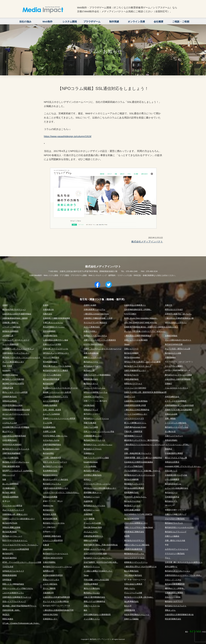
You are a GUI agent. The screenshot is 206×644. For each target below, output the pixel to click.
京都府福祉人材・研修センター (15, 514)
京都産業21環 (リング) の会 (176, 475)
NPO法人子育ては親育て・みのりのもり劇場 (142, 362)
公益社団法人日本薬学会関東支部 (56, 597)
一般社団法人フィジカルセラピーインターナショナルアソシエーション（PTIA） (157, 445)
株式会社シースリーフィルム (177, 427)
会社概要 (159, 22)
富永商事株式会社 (50, 471)
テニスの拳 (47, 423)
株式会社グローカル (132, 501)
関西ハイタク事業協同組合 (13, 584)
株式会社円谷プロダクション (14, 309)
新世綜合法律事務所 (10, 331)
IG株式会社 (48, 314)
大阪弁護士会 (48, 309)
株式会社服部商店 (10, 558)
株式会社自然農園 (50, 497)
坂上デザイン (8, 431)
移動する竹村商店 (91, 540)
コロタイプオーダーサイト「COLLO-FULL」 (61, 492)
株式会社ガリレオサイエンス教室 (178, 375)
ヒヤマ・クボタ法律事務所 (176, 401)
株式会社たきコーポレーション (178, 571)
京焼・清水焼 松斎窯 (52, 410)
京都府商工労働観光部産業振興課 (56, 318)
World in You (48, 506)
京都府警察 (88, 514)
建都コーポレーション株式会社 (137, 545)
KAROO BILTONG (50, 614)
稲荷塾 (127, 536)
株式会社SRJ (48, 383)
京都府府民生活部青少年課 (135, 405)
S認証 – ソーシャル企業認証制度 (16, 549)
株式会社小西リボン (92, 471)
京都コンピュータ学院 (52, 344)
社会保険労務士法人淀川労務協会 (16, 427)
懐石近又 (6, 614)
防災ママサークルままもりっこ (15, 540)
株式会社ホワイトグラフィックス (16, 449)
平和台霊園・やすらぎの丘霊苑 (96, 580)
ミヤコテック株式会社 (11, 327)
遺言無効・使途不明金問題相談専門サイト (19, 606)
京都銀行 (169, 383)
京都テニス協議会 (172, 536)
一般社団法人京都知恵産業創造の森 (179, 318)
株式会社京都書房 (131, 353)
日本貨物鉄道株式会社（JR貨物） (138, 309)
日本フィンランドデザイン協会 (96, 458)
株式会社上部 (89, 370)
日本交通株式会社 (10, 440)
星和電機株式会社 (131, 492)
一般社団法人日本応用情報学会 (137, 410)
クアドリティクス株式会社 (176, 423)
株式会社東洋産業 (50, 519)
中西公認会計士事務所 (133, 584)
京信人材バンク (171, 471)
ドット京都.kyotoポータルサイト (178, 340)
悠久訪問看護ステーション (54, 327)
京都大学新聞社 (49, 562)
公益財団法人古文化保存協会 (136, 401)
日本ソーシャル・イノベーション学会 (99, 431)
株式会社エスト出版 (173, 353)
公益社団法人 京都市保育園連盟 (178, 379)
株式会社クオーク (91, 383)
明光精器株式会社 (50, 362)
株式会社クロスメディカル (94, 506)
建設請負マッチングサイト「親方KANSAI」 (142, 440)
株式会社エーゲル (91, 362)
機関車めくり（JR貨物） (175, 588)
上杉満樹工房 (8, 336)
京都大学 (169, 305)
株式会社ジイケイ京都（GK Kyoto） (139, 597)
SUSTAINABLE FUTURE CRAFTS (138, 514)
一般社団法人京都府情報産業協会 (138, 336)
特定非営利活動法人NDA (12, 405)
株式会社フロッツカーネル (54, 523)
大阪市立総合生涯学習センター (56, 488)
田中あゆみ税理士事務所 (134, 488)
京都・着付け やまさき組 (175, 540)
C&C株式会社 (89, 405)
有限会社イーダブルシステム (95, 336)
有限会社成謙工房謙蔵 (11, 527)
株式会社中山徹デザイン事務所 (56, 370)
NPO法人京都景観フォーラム (96, 392)
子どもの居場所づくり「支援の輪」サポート (142, 471)
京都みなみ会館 (171, 414)
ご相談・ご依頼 (181, 22)
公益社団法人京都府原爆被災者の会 (179, 614)
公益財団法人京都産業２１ (135, 305)
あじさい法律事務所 (10, 484)
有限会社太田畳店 (172, 462)
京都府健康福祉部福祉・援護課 (15, 318)
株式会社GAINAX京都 (174, 344)
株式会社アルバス (131, 375)
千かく (168, 558)
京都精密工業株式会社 (52, 536)
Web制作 (47, 22)
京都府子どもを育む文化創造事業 (178, 410)
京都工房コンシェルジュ (53, 322)
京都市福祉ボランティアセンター (16, 353)
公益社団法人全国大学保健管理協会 (17, 314)
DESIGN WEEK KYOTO (53, 558)
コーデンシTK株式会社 (133, 466)
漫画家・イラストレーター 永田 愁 (57, 392)
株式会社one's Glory (51, 449)
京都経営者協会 (171, 336)
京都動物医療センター (93, 436)
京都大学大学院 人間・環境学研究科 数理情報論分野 (145, 392)
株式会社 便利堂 (9, 492)
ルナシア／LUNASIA (51, 414)
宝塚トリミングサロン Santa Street (139, 527)
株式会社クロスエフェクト (176, 606)
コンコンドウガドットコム (94, 388)
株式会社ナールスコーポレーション (98, 558)
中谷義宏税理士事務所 (174, 453)
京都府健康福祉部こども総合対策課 (179, 405)
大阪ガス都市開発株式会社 (94, 597)
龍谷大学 (128, 606)
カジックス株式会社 (51, 357)
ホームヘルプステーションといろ (16, 414)
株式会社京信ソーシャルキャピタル (179, 527)
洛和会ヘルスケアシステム (94, 549)
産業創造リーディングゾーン (136, 562)
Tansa (86, 575)
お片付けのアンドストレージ (177, 549)
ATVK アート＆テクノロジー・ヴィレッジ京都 (22, 562)
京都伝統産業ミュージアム (94, 309)
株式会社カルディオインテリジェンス (140, 475)
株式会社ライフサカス (93, 449)
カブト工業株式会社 (92, 327)
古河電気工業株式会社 (93, 475)
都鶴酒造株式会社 (91, 379)
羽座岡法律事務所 (91, 584)
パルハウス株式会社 (10, 458)
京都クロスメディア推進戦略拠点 (97, 375)
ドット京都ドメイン (92, 619)
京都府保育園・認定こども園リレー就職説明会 (143, 458)
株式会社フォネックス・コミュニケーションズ (21, 357)
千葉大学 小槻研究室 (133, 431)
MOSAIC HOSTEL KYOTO (13, 383)
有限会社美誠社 (171, 440)
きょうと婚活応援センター (13, 362)
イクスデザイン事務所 (174, 366)
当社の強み (25, 22)
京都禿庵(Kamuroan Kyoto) (135, 427)
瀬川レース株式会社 (92, 588)
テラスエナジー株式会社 (175, 553)
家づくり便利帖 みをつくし (135, 423)
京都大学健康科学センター (135, 370)
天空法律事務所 (49, 331)
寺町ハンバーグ (9, 475)
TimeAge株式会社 (50, 336)
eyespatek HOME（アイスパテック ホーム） (183, 466)
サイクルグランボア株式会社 (95, 322)
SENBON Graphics (10, 375)
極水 (85, 610)
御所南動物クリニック (133, 436)
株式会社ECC (48, 510)
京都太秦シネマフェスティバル (56, 349)
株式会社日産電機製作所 (175, 584)
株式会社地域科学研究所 (53, 575)
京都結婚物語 (170, 357)
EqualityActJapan (91, 462)
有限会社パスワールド (133, 383)
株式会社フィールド (92, 497)
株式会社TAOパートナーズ (94, 440)
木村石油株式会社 (172, 397)
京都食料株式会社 (10, 397)
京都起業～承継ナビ (10, 322)
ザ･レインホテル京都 (92, 523)
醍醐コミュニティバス (93, 357)
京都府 (5, 305)
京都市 (46, 305)
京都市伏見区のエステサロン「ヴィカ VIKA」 (183, 575)
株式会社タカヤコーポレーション (16, 462)
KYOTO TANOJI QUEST (94, 344)
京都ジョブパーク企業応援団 (136, 340)
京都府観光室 (130, 610)
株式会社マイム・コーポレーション (98, 445)
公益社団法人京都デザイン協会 (56, 340)
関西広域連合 (8, 619)
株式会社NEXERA (132, 519)
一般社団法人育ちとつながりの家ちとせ (140, 567)
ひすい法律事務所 (172, 479)
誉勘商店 (169, 449)
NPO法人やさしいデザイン (176, 322)
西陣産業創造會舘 (10, 575)
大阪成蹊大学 (48, 593)
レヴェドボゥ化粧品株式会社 (177, 488)
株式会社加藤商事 (131, 479)
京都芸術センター (50, 619)
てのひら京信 (8, 567)
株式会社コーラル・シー (12, 536)
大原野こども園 (49, 431)
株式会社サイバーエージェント (56, 553)
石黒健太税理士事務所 (174, 593)
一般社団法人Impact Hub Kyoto (96, 314)
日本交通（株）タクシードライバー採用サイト (184, 562)
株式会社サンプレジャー (134, 484)
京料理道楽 (7, 580)
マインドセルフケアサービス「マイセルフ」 (20, 545)
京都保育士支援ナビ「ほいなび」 (178, 314)
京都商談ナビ (89, 453)
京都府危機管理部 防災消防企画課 (16, 410)
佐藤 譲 (46, 545)
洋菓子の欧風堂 (90, 423)
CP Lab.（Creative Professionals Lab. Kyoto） (21, 623)
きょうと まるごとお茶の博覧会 (56, 601)
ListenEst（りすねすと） (94, 397)
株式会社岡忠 (48, 453)
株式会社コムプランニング (176, 532)
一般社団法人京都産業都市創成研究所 (58, 610)
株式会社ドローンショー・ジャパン (57, 567)
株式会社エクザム (91, 366)
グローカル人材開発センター (136, 523)
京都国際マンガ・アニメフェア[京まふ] (18, 349)
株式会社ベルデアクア (174, 601)
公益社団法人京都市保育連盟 (14, 436)
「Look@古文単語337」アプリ (55, 397)
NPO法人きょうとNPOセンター (56, 353)
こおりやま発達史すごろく (13, 593)
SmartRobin (48, 549)
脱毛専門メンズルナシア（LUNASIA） (18, 471)
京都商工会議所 (90, 305)
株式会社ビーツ (171, 492)
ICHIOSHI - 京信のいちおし (135, 497)
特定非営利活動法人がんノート (137, 614)
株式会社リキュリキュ (52, 484)
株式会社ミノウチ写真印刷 (13, 379)
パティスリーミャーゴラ (134, 418)
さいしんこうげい (91, 532)
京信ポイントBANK (173, 597)
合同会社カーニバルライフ (13, 571)
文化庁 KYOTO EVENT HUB (95, 553)
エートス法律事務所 (51, 401)
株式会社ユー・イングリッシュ (96, 418)
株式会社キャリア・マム (134, 553)
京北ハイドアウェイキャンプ (14, 601)
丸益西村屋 (88, 501)
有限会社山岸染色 (10, 401)
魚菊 (4, 479)
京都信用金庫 (8, 388)
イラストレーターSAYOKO (135, 388)
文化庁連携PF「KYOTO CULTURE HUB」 (101, 562)
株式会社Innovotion (132, 357)
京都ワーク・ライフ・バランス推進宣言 (100, 340)
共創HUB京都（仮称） (12, 610)
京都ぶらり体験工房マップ (176, 514)
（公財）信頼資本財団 (52, 458)
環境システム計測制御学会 (94, 601)
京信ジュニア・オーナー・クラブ (16, 340)
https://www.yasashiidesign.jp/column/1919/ (68, 136)
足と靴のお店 (170, 431)
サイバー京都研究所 (10, 344)
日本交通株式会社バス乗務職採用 (97, 614)
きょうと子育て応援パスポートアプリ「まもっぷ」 (145, 331)
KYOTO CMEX (130, 314)
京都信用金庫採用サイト (94, 536)
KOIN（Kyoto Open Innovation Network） (141, 318)
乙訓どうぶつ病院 (91, 427)
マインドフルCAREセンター (136, 414)
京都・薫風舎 (170, 418)
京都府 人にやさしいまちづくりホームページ (103, 349)
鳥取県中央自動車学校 (133, 549)
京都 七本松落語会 (91, 353)
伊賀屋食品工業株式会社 (134, 532)
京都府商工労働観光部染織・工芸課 (98, 318)
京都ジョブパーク (131, 349)
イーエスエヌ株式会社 (52, 375)
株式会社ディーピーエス (53, 466)
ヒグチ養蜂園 (89, 519)
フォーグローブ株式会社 (175, 519)
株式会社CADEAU (50, 475)
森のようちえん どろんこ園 (176, 458)
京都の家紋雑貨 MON (11, 466)
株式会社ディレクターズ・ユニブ (138, 366)
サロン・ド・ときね (173, 580)
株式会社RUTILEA (10, 523)
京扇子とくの (130, 397)
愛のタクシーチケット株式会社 (56, 479)
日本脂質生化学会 (172, 497)
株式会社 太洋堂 (49, 514)
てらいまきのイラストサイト (177, 388)
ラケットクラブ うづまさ (134, 558)
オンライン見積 (136, 22)
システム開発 (70, 22)
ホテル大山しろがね (51, 440)
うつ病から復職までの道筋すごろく (98, 571)
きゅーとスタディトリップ (13, 510)
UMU (126, 449)
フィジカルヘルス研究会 (12, 506)
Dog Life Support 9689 (93, 527)
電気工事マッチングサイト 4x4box (57, 366)
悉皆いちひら (130, 588)
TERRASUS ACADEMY (12, 445)
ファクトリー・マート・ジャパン (97, 484)
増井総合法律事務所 (10, 497)
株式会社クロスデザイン (134, 540)
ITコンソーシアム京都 (133, 593)
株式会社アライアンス (174, 523)
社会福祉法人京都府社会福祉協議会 (139, 462)
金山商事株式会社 (131, 601)
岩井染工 (87, 479)
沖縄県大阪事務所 (50, 405)
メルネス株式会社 (50, 584)
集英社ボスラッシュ (92, 567)
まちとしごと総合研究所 (53, 540)
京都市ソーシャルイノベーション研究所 (59, 418)
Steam (127, 344)
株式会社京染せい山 (173, 484)
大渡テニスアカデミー (174, 436)
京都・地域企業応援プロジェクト (138, 453)
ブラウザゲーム (92, 22)
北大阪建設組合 (49, 427)
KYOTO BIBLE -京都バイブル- (55, 436)
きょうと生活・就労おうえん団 (178, 349)
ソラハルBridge (90, 466)
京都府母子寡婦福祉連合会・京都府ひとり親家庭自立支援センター (151, 327)
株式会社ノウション (92, 593)
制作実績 (114, 22)
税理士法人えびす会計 (174, 309)
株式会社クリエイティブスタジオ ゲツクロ (60, 388)
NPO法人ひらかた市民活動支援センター (100, 488)
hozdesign (7, 370)
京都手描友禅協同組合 (52, 445)
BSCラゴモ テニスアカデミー (55, 462)
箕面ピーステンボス (51, 580)
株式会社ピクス (171, 501)
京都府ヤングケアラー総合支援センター (19, 519)
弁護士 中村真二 (90, 331)
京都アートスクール (92, 606)
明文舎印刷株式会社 (173, 619)
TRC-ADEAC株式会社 (133, 575)
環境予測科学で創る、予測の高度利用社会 (101, 545)
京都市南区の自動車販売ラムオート (17, 597)
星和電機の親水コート (93, 492)
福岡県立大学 (48, 571)
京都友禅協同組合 (131, 379)
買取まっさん (170, 610)
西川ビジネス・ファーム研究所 (15, 392)
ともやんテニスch (10, 423)
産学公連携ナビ (171, 567)
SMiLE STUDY (8, 418)
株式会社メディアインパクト (147, 242)
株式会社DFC (8, 553)
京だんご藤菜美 (49, 588)
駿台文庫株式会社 (131, 571)
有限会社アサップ (91, 410)
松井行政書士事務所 (132, 510)
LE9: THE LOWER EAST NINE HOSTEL (141, 322)
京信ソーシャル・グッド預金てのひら (18, 588)
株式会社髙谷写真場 (51, 379)
